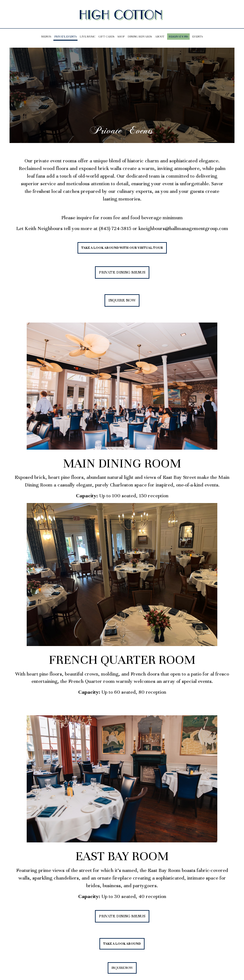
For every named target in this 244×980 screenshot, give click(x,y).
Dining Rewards (140, 37)
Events (197, 37)
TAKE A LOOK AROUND (120, 945)
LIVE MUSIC (88, 37)
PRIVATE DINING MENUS (122, 272)
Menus (46, 37)
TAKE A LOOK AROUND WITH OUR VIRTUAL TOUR (122, 248)
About (160, 37)
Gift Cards (106, 37)
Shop (121, 37)
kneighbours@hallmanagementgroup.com (183, 228)
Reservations (178, 37)
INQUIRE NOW (120, 302)
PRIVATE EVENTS (65, 37)
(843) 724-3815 (116, 228)
